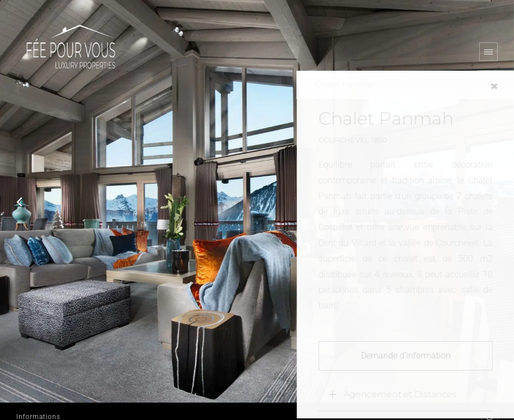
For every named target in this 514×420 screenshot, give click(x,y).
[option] (257, 201)
